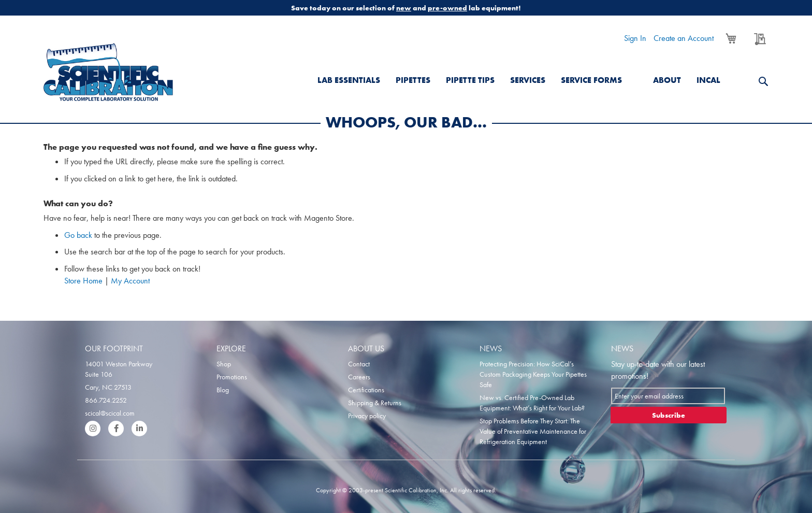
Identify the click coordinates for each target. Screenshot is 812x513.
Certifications (366, 390)
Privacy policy (367, 416)
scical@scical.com (110, 413)
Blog (223, 390)
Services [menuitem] (528, 80)
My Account (130, 281)
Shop (224, 364)
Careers (359, 377)
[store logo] (108, 72)
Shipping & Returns (375, 403)
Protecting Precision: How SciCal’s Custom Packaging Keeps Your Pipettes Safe (533, 374)
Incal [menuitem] (708, 80)
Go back (78, 235)
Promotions (232, 377)
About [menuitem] (667, 80)
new (404, 8)
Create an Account (684, 38)
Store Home (83, 281)
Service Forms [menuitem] (591, 80)
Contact (359, 364)
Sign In (635, 38)
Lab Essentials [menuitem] (349, 80)
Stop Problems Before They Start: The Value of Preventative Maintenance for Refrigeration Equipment (533, 431)
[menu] (532, 74)
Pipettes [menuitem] (413, 80)
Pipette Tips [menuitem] (470, 80)
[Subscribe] (669, 415)
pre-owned (447, 8)
